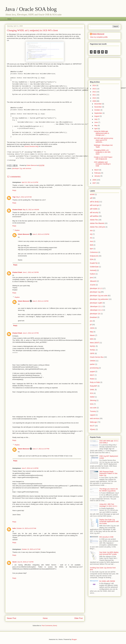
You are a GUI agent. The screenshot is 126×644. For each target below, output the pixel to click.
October (97, 110)
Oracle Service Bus (97, 357)
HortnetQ (93, 270)
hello (14, 528)
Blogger (74, 639)
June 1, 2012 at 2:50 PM (31, 272)
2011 (94, 95)
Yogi (14, 197)
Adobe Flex (94, 220)
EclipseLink (94, 256)
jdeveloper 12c (95, 314)
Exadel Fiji (94, 263)
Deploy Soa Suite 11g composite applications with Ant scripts (109, 522)
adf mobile (94, 209)
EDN (92, 259)
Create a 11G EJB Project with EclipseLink (103, 158)
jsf (91, 325)
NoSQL (93, 350)
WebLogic (93, 422)
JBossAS (93, 281)
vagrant (93, 415)
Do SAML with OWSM (107, 581)
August (97, 116)
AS (91, 238)
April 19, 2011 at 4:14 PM (30, 182)
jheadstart (93, 317)
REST (92, 375)
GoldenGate (94, 267)
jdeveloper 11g (17, 168)
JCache (93, 285)
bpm (91, 249)
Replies (17, 230)
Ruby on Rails (95, 382)
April (96, 129)
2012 (94, 92)
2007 (94, 183)
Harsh (14, 562)
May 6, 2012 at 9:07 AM (24, 197)
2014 (94, 85)
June (96, 122)
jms (91, 321)
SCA (92, 393)
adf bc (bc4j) (94, 202)
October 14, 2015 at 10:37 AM (26, 528)
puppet (92, 372)
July (96, 119)
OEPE (92, 353)
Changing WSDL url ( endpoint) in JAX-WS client (102, 152)
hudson (93, 274)
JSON (92, 328)
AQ (91, 234)
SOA (92, 404)
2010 (94, 98)
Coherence (94, 252)
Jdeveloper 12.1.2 (96, 306)
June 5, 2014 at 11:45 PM (30, 468)
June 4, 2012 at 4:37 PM (31, 333)
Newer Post (12, 618)
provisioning (94, 368)
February (98, 173)
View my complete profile (99, 37)
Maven (92, 335)
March (97, 170)
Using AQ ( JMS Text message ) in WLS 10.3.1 (108, 505)
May (96, 126)
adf (91, 198)
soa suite (93, 408)
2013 (94, 89)
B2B (91, 245)
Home (9, 19)
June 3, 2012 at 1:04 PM (40, 301)
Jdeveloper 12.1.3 (96, 310)
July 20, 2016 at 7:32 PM (25, 562)
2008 (94, 180)
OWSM (93, 361)
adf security (94, 212)
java (91, 277)
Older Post (78, 618)
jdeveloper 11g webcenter (99, 299)
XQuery (93, 429)
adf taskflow (94, 216)
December (98, 104)
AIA (91, 231)
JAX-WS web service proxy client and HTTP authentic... (104, 140)
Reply (14, 190)
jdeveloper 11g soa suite (99, 296)
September (98, 113)
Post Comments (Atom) (49, 626)
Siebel (92, 397)
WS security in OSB (106, 537)
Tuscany (93, 411)
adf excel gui (94, 205)
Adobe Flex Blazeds (97, 223)
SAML (92, 390)
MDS (92, 339)
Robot (92, 379)
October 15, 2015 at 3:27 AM (31, 549)
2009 (94, 101)
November (98, 107)
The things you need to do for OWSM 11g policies (109, 490)
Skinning (93, 400)
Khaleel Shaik (17, 210)
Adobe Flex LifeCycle (97, 227)
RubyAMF (93, 386)
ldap (91, 332)
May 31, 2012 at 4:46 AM (31, 210)
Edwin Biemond (24, 234)
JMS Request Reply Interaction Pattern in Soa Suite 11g (108, 473)
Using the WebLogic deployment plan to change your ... (101, 133)
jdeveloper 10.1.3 (96, 288)
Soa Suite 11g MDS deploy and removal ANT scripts (109, 553)
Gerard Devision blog (31, 146)
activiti (92, 194)
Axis (91, 241)
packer (92, 364)
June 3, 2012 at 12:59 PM (41, 234)
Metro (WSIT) (95, 343)
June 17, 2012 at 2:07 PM (41, 449)
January (97, 176)
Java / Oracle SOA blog (31, 9)
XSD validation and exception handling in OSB (102, 164)
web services (27, 168)
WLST (92, 426)
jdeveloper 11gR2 (96, 303)
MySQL (93, 346)
